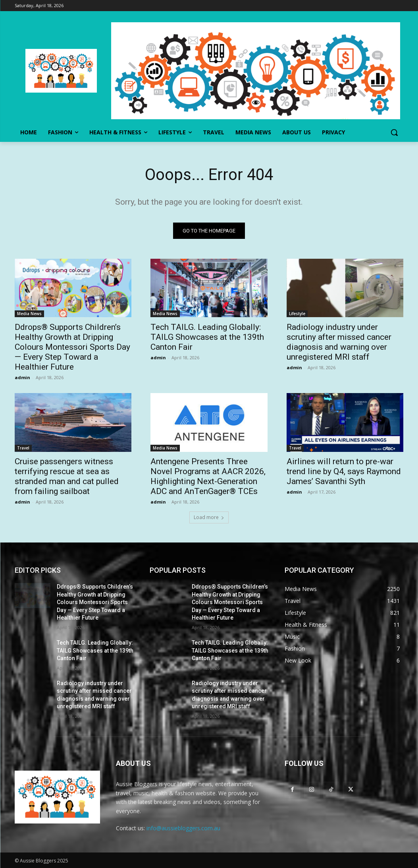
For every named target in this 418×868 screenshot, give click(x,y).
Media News (29, 314)
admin (22, 378)
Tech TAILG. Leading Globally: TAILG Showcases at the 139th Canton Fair (207, 337)
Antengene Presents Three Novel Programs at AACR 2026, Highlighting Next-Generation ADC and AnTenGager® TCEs (208, 477)
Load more (209, 517)
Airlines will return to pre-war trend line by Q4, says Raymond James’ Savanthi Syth (344, 472)
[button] (394, 132)
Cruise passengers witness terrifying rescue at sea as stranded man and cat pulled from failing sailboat (67, 477)
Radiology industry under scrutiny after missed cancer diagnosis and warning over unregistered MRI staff (339, 342)
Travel (23, 448)
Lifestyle (297, 314)
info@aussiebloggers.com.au (183, 828)
